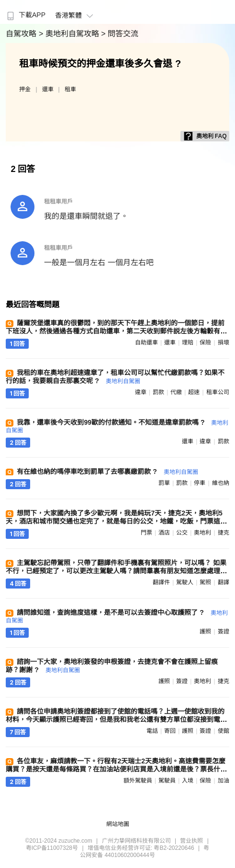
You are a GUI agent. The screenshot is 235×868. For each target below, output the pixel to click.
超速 (194, 392)
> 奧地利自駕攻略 (70, 34)
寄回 (170, 731)
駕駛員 (167, 781)
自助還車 (146, 343)
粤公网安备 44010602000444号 (145, 852)
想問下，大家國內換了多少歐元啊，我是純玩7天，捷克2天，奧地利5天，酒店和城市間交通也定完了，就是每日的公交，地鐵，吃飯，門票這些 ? (116, 521)
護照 (205, 632)
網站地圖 (118, 824)
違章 (141, 392)
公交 (182, 533)
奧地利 (202, 533)
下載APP (25, 15)
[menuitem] (25, 12)
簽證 (224, 632)
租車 (70, 89)
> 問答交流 (120, 34)
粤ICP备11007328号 (52, 848)
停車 (200, 483)
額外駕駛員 (138, 781)
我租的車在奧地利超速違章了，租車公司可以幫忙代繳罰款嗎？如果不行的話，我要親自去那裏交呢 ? (115, 377)
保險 (205, 343)
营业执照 (191, 841)
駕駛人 (185, 582)
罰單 (164, 483)
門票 (146, 533)
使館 (224, 731)
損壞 (224, 343)
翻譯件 (161, 582)
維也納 (221, 483)
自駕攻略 (22, 34)
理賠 (188, 343)
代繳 (176, 392)
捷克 (224, 533)
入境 (188, 781)
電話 (152, 731)
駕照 (205, 582)
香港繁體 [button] (75, 15)
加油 (224, 781)
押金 (25, 89)
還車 (48, 89)
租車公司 (218, 392)
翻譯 (224, 582)
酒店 (164, 533)
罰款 (158, 392)
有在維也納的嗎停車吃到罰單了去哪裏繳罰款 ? (107, 472)
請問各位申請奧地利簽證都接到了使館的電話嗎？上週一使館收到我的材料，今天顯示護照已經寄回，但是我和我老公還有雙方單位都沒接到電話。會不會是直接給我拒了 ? (115, 719)
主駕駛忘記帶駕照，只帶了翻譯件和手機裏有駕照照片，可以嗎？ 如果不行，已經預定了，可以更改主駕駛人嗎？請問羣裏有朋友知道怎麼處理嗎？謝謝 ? (116, 571)
